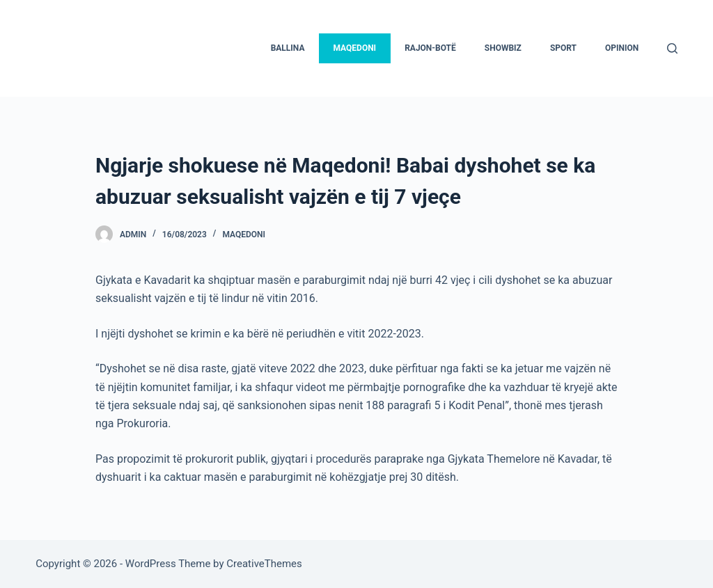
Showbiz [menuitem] (503, 48)
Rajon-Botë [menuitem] (430, 48)
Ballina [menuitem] (288, 48)
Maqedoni (244, 235)
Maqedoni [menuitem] (354, 48)
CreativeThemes (264, 564)
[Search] (672, 48)
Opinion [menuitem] (622, 48)
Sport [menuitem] (563, 48)
